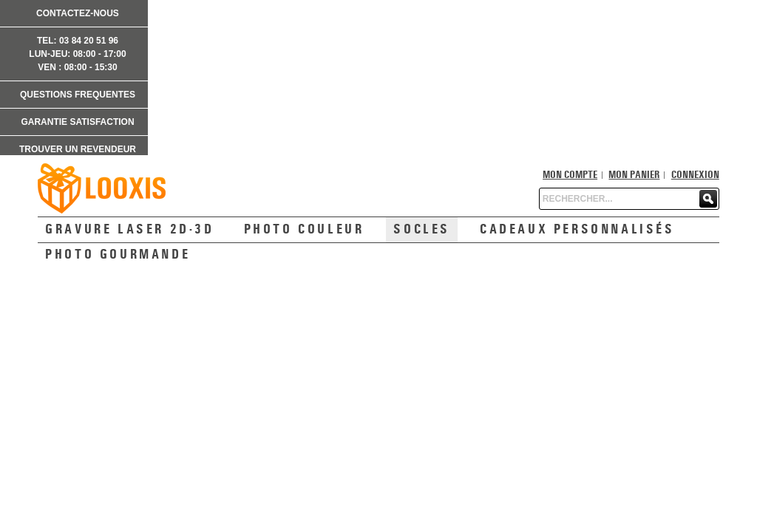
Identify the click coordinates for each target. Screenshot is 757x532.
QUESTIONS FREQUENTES (78, 95)
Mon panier (634, 175)
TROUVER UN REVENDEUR (78, 149)
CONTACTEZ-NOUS (78, 13)
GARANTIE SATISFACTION (77, 122)
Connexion (695, 175)
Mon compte (570, 175)
